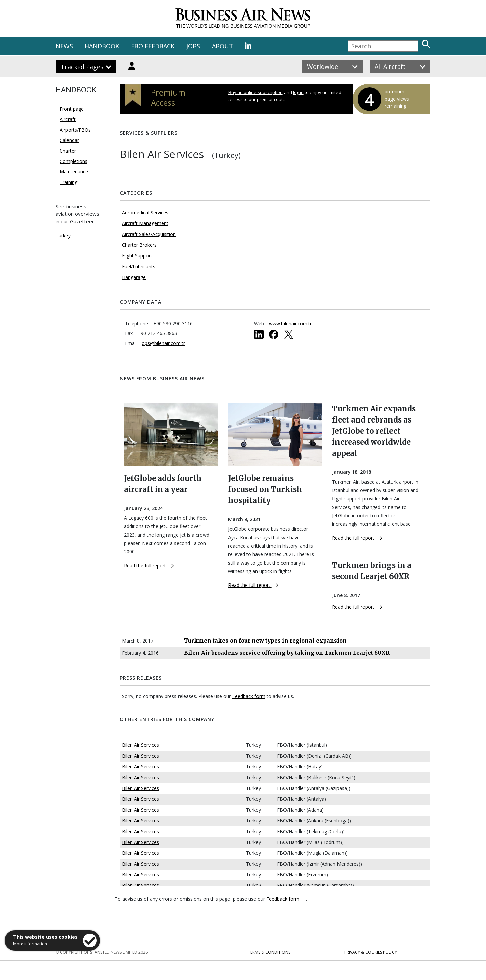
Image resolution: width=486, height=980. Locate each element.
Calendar (69, 140)
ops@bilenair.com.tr (163, 343)
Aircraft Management (145, 223)
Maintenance (74, 172)
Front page (72, 109)
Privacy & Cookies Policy (371, 952)
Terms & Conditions (269, 952)
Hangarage (134, 277)
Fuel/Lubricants (139, 266)
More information (30, 944)
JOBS (193, 46)
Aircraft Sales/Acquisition (149, 234)
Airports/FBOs (75, 130)
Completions (74, 161)
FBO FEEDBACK (153, 46)
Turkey (63, 235)
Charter (68, 151)
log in (298, 92)
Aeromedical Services (145, 212)
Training (69, 182)
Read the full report (149, 565)
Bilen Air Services (140, 745)
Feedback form (249, 696)
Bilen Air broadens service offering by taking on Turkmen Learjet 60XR (287, 653)
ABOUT (223, 46)
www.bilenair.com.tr (290, 323)
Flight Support (137, 256)
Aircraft (68, 119)
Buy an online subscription (256, 92)
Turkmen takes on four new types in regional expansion (265, 641)
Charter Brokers (139, 245)
